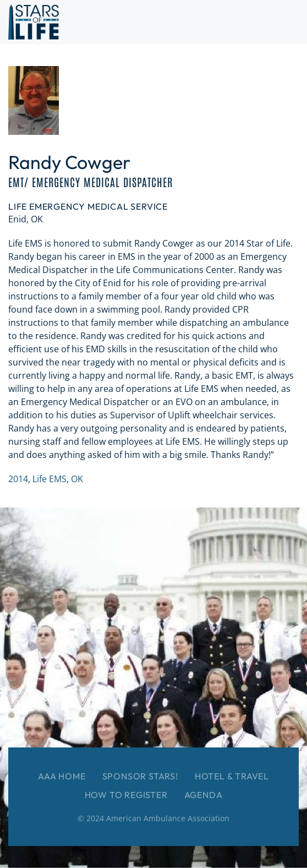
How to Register (126, 795)
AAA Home (62, 776)
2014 (18, 479)
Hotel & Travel (232, 776)
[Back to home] (34, 22)
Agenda (204, 795)
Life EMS (50, 479)
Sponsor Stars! (140, 776)
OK (77, 479)
